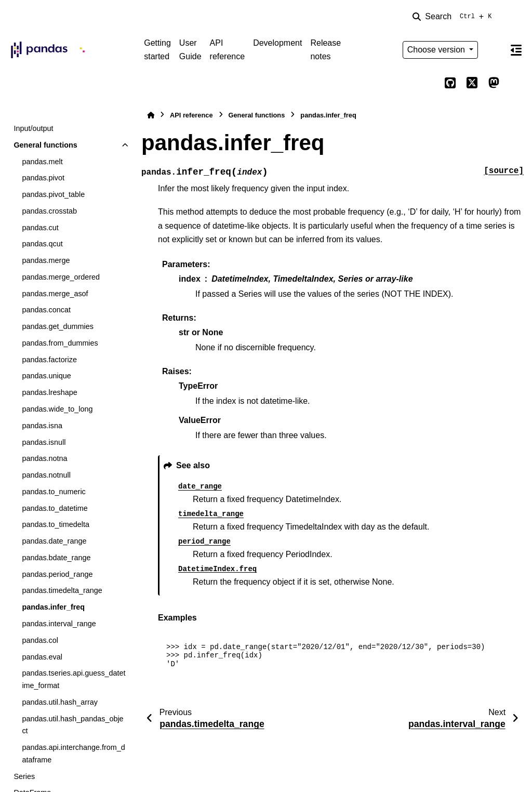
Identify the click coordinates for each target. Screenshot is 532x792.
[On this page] (516, 50)
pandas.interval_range (59, 624)
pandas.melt (42, 162)
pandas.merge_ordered (61, 277)
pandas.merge (46, 260)
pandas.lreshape (49, 392)
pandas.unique (46, 376)
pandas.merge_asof (55, 294)
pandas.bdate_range (56, 558)
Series (24, 776)
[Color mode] (494, 50)
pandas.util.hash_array (60, 702)
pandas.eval (42, 657)
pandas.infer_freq (53, 607)
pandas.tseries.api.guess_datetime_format (74, 679)
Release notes (325, 50)
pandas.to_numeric (54, 492)
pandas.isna (42, 426)
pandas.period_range (57, 574)
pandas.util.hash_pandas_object (72, 725)
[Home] (151, 115)
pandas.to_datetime (55, 508)
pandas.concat (46, 310)
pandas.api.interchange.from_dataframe (73, 754)
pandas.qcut (42, 244)
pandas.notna (44, 458)
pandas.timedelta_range (62, 590)
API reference (228, 50)
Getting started (157, 50)
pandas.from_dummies (60, 343)
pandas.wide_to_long (57, 409)
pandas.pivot (43, 178)
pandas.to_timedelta (56, 524)
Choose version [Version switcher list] (437, 50)
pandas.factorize (49, 360)
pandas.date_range (54, 541)
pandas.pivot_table (53, 194)
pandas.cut (40, 228)
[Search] (454, 17)
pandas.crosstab (49, 211)
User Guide (190, 50)
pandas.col (40, 640)
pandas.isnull (44, 442)
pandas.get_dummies (58, 326)
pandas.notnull (46, 475)
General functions (45, 145)
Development (277, 43)
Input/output (33, 128)
